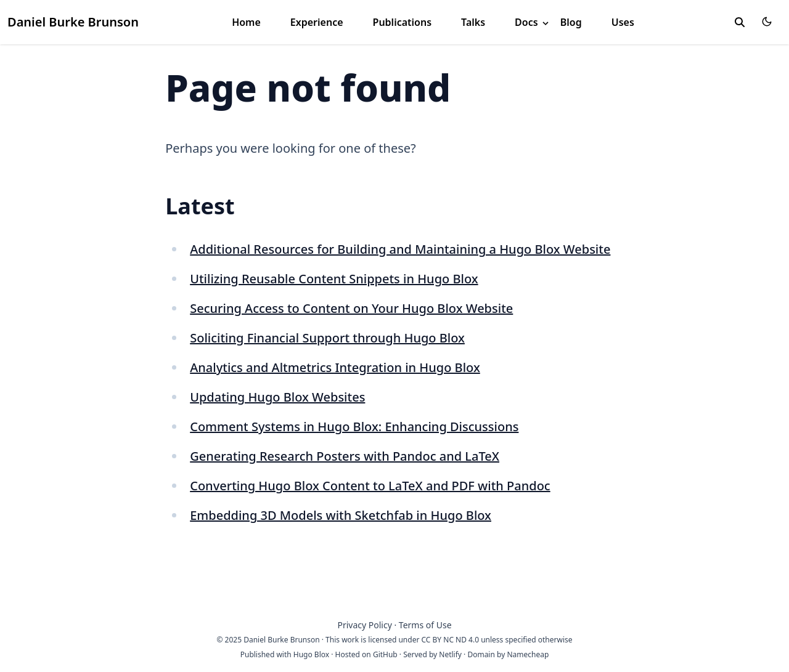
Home (246, 22)
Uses (623, 22)
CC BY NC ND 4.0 (451, 640)
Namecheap (528, 654)
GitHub (385, 654)
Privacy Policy (364, 625)
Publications (403, 22)
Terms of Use (425, 625)
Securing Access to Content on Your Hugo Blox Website (351, 308)
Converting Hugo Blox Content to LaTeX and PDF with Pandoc (370, 486)
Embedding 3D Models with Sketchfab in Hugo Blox (341, 515)
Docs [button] (533, 22)
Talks (473, 22)
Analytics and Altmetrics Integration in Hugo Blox (335, 367)
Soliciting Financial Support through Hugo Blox (327, 338)
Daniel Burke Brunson (73, 22)
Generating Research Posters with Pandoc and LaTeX (345, 456)
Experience (317, 22)
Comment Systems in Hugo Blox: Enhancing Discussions (354, 427)
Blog (571, 22)
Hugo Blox (311, 654)
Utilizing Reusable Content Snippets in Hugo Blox (334, 279)
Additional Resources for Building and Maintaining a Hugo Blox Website (400, 249)
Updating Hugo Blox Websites (277, 397)
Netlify (450, 654)
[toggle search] (740, 22)
